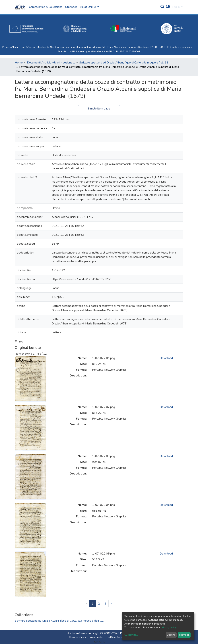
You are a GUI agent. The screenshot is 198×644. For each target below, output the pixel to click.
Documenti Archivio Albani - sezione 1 (51, 63)
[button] (168, 7)
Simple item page (99, 109)
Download (166, 358)
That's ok (184, 635)
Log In (176, 7)
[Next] (111, 604)
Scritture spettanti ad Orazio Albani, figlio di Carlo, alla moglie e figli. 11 (124, 63)
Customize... (131, 635)
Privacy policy (96, 637)
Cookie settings (78, 637)
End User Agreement (118, 637)
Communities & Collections (46, 7)
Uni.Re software (77, 633)
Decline (171, 635)
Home (19, 63)
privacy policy (169, 628)
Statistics (71, 7)
